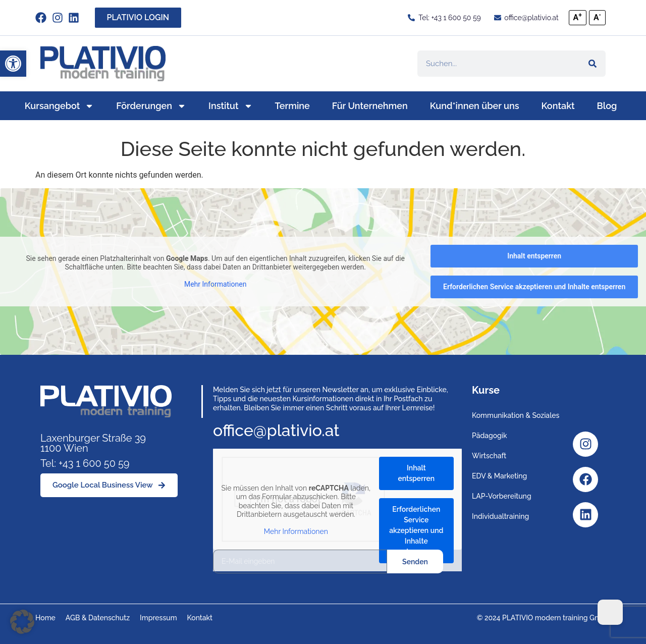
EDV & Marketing (499, 476)
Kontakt (558, 106)
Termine (292, 106)
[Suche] (593, 64)
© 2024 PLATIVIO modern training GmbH (544, 618)
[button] (13, 64)
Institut (231, 106)
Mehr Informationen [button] (215, 284)
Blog (607, 106)
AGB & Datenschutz (98, 618)
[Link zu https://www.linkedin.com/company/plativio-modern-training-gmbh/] (76, 18)
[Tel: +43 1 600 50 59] (444, 18)
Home (45, 618)
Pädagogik (490, 436)
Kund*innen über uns (475, 106)
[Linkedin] (585, 515)
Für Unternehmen (370, 106)
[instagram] (60, 18)
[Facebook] (585, 479)
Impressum (158, 618)
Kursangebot (60, 106)
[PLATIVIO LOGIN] (138, 18)
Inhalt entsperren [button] (534, 256)
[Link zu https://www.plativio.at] (103, 64)
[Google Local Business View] (109, 485)
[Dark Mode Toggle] (610, 612)
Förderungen (151, 106)
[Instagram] (585, 444)
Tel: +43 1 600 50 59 (85, 463)
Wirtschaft (489, 456)
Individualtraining (500, 516)
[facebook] (44, 18)
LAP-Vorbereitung (502, 496)
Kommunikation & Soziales (516, 415)
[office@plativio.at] (526, 18)
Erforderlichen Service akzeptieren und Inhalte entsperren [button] (534, 287)
